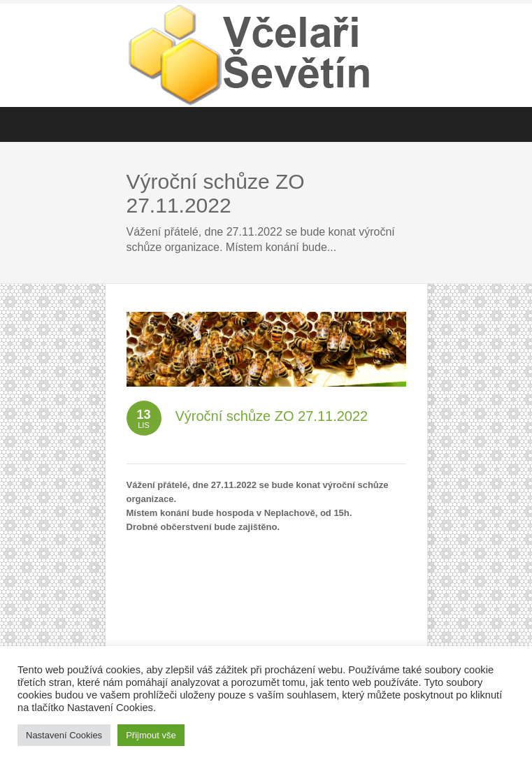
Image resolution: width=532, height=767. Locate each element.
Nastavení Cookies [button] (64, 735)
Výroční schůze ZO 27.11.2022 (272, 416)
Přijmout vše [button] (151, 735)
